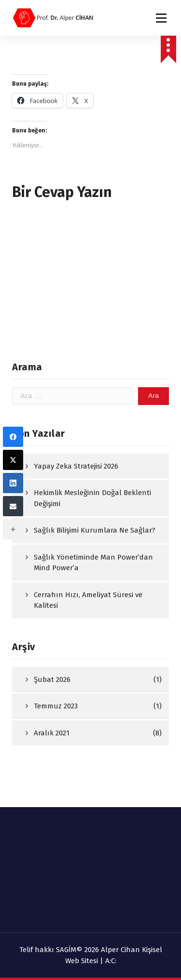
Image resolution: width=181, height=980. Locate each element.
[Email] (13, 506)
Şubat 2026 (52, 679)
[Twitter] (13, 460)
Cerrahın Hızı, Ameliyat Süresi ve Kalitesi (88, 600)
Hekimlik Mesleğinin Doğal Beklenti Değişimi (92, 498)
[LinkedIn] (13, 483)
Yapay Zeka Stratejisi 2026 (76, 466)
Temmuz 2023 (56, 706)
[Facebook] (13, 437)
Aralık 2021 (52, 733)
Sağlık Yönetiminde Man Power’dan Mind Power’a (93, 563)
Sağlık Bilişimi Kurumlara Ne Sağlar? (95, 530)
